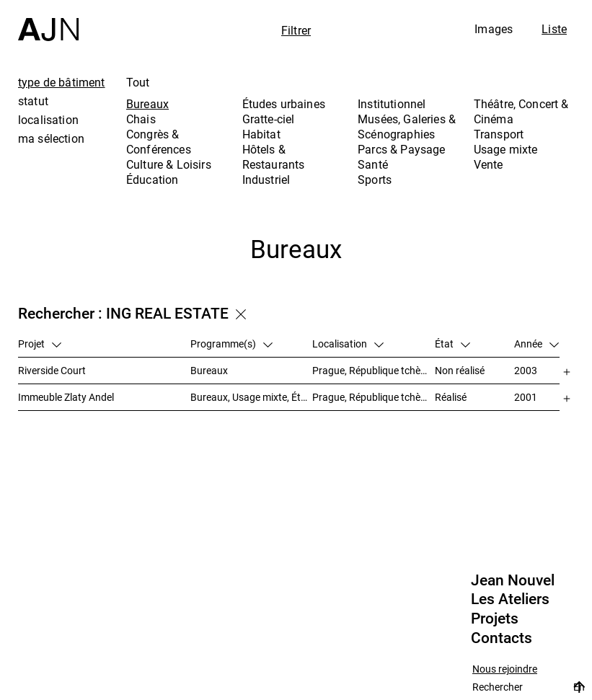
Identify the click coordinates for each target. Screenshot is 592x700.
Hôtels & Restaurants (274, 157)
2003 (526, 370)
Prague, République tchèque (374, 370)
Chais (141, 119)
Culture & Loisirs (169, 164)
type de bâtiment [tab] (62, 82)
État (452, 344)
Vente (489, 164)
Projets (495, 619)
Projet (40, 344)
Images (494, 29)
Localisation (348, 344)
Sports (375, 180)
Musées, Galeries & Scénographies (407, 127)
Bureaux (147, 104)
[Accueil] (48, 21)
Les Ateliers (510, 599)
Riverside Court (52, 370)
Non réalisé (460, 370)
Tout (138, 82)
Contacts (502, 638)
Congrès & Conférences (159, 142)
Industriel (266, 180)
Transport (499, 134)
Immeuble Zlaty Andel (66, 397)
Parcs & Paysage (401, 149)
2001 (526, 397)
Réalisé (451, 397)
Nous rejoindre (505, 669)
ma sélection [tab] (51, 138)
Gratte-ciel (269, 119)
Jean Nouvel (513, 580)
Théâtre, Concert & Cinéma (521, 111)
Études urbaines (284, 104)
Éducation (152, 180)
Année (536, 344)
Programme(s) (231, 344)
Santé (373, 164)
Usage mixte (506, 149)
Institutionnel (392, 104)
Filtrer (296, 30)
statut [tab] (33, 101)
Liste (554, 29)
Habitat (261, 134)
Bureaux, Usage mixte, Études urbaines (252, 397)
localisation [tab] (48, 120)
